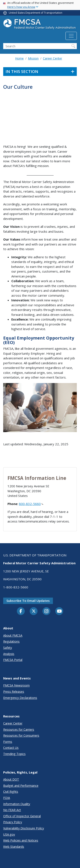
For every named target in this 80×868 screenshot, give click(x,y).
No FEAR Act (12, 810)
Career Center (52, 58)
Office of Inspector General (22, 816)
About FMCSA (13, 635)
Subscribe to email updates (28, 601)
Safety (8, 648)
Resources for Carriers (19, 729)
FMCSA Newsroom (16, 685)
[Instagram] (47, 612)
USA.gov (9, 834)
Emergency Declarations (20, 698)
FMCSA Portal (13, 660)
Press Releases (14, 692)
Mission (33, 58)
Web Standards (14, 847)
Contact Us (11, 748)
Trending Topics (14, 754)
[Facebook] (21, 611)
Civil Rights (11, 792)
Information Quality (17, 804)
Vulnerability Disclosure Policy (24, 828)
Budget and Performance (21, 786)
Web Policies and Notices (21, 840)
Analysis (9, 654)
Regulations (11, 641)
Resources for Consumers (21, 735)
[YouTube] (59, 611)
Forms (8, 742)
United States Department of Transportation (36, 13)
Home (19, 58)
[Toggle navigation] (71, 36)
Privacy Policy (13, 822)
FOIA (7, 798)
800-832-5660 (31, 504)
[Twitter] (34, 611)
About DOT (11, 779)
